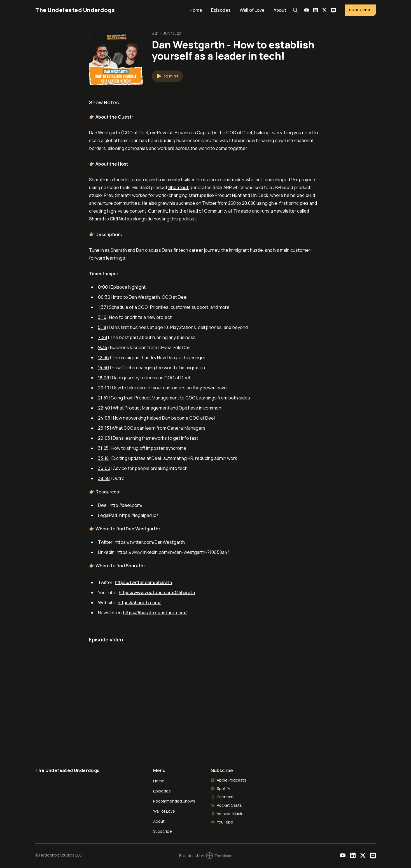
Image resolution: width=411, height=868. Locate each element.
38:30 (104, 478)
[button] (167, 76)
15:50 (103, 368)
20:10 (104, 388)
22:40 (104, 408)
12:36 (103, 357)
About (280, 10)
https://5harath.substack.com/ (155, 613)
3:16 (102, 317)
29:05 (104, 438)
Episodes (221, 10)
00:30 (104, 297)
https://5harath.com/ (139, 603)
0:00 (103, 287)
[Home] (109, 10)
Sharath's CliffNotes (110, 219)
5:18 (102, 327)
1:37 (102, 307)
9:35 (103, 347)
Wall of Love (252, 10)
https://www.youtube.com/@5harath (157, 592)
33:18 (103, 458)
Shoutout (178, 187)
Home (196, 10)
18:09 (104, 378)
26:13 (103, 428)
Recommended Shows (174, 801)
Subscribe (360, 10)
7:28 (102, 337)
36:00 (104, 468)
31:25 (103, 448)
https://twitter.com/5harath (143, 582)
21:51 (103, 398)
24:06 (104, 418)
